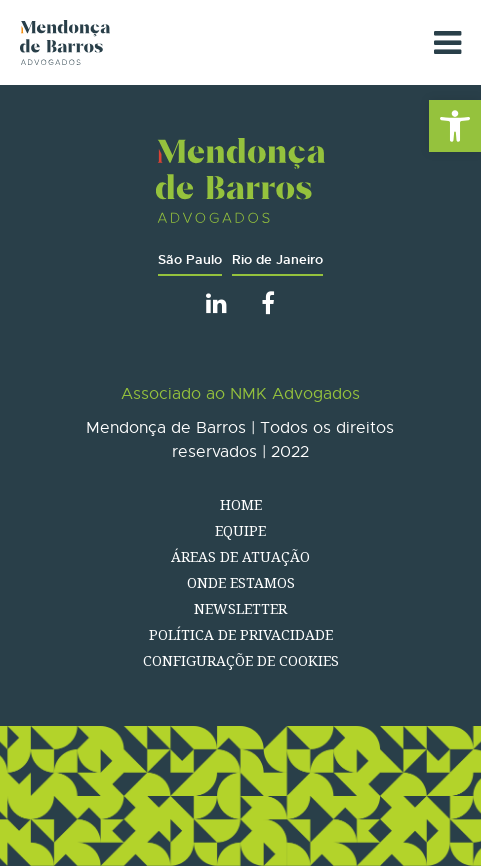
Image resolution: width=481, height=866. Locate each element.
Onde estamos (241, 582)
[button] (455, 126)
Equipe (240, 530)
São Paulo (190, 259)
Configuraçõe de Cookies (241, 660)
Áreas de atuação (240, 556)
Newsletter (240, 608)
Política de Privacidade (241, 634)
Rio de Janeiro (277, 259)
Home (241, 504)
